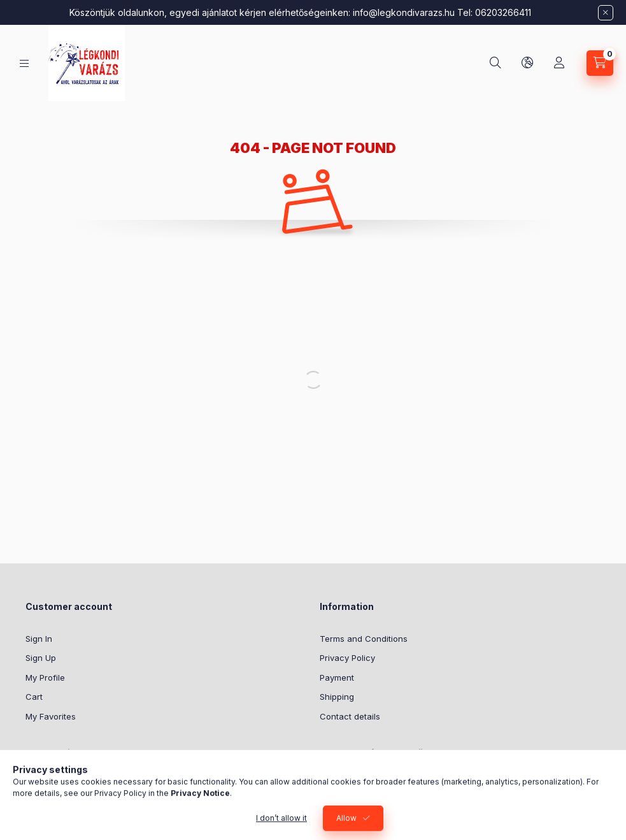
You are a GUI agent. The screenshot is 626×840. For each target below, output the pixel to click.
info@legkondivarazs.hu (404, 12)
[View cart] (600, 63)
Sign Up (41, 658)
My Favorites (51, 716)
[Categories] (24, 63)
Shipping (337, 697)
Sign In (39, 639)
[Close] (606, 13)
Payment (337, 677)
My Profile (45, 677)
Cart (34, 697)
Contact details (350, 716)
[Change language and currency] (527, 63)
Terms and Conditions (364, 639)
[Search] (495, 63)
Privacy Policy (347, 658)
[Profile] (559, 63)
